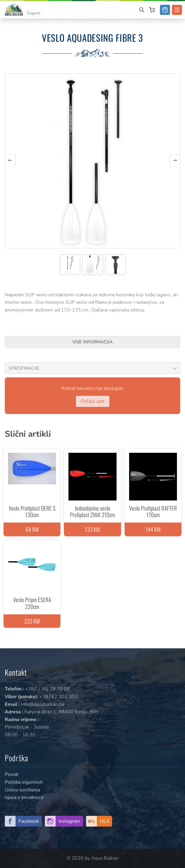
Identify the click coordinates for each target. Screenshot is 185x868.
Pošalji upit (93, 401)
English (34, 13)
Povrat (12, 774)
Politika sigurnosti (24, 782)
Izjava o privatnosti (24, 797)
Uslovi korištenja (22, 790)
